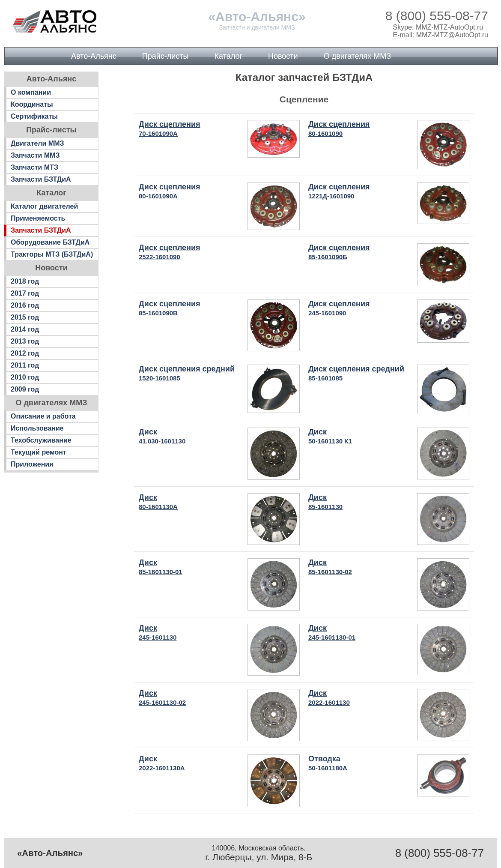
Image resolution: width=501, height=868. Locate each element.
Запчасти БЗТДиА (41, 179)
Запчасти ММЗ (35, 155)
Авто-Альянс (94, 56)
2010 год (25, 377)
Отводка (328, 763)
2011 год (25, 365)
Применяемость (38, 218)
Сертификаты (34, 116)
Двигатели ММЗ (37, 143)
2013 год (25, 341)
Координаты (32, 104)
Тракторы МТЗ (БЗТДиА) (52, 254)
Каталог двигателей (44, 206)
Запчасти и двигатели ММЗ (257, 27)
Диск (162, 436)
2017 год (25, 293)
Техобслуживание (41, 440)
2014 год (25, 329)
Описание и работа (43, 416)
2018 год (25, 281)
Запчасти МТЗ (34, 167)
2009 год (25, 389)
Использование (37, 428)
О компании (31, 92)
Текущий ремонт (39, 452)
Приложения (32, 464)
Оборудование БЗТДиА (50, 242)
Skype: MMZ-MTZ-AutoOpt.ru (438, 27)
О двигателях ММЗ (357, 56)
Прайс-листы (166, 56)
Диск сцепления (170, 129)
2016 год (25, 305)
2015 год (25, 317)
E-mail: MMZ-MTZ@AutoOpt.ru (441, 35)
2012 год (25, 353)
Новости (283, 56)
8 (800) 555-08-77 (437, 16)
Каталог (228, 56)
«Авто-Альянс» (257, 16)
